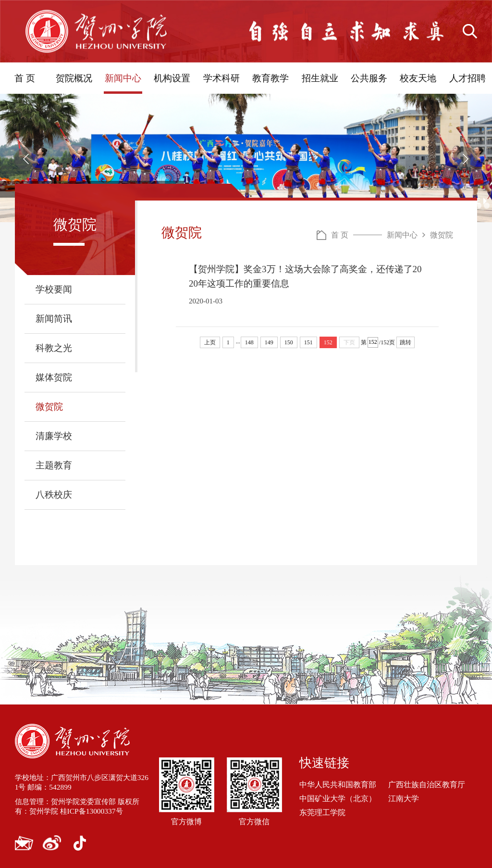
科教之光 (54, 348)
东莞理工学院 (322, 812)
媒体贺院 (54, 377)
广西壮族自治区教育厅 (427, 784)
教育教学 (271, 78)
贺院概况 (74, 78)
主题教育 (54, 465)
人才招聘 (467, 78)
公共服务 (369, 78)
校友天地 (418, 78)
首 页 (25, 78)
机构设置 (172, 78)
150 (289, 342)
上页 (210, 342)
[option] (246, 158)
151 (308, 342)
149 (269, 342)
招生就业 (320, 78)
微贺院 (49, 407)
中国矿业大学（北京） (338, 799)
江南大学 (404, 799)
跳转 (406, 342)
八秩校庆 (54, 495)
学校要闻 (54, 289)
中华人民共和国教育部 (338, 784)
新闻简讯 (54, 319)
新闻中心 (123, 78)
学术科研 (221, 78)
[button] (26, 159)
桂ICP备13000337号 (96, 811)
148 (249, 342)
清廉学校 (54, 436)
